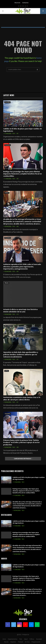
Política (7, 193)
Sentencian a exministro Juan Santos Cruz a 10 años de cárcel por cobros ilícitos (22, 399)
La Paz (7, 371)
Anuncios (17, 3)
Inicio (4, 639)
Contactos (25, 3)
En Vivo (27, 642)
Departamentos (13, 639)
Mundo (7, 283)
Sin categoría (8, 326)
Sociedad (7, 102)
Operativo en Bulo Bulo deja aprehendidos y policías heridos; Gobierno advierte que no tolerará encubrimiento (21, 355)
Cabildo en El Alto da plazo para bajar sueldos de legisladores (23, 130)
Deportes (13, 642)
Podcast (20, 642)
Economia (8, 145)
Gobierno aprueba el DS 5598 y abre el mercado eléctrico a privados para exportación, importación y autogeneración (22, 267)
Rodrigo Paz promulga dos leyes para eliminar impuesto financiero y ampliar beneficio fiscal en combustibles (23, 174)
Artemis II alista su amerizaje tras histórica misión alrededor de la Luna (20, 311)
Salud (26, 639)
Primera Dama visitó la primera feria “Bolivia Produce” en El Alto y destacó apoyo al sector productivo (21, 443)
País (21, 639)
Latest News (9, 95)
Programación (36, 642)
